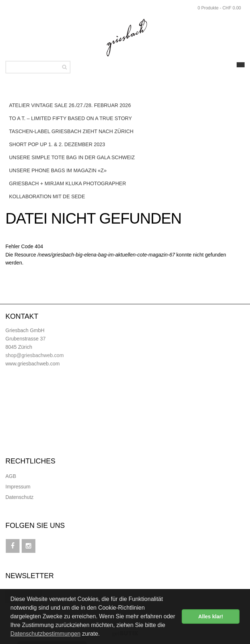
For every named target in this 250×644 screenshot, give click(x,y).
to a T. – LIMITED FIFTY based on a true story (70, 118)
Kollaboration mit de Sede (47, 196)
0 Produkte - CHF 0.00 (219, 8)
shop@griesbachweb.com (35, 355)
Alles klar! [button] (211, 617)
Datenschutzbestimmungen (46, 634)
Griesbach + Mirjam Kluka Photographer (68, 183)
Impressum (18, 487)
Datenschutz (20, 497)
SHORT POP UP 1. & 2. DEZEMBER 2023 (57, 144)
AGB (11, 476)
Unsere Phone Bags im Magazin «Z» (58, 170)
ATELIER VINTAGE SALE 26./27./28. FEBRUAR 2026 (70, 105)
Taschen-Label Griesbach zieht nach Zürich (71, 131)
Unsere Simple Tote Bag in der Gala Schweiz (72, 157)
